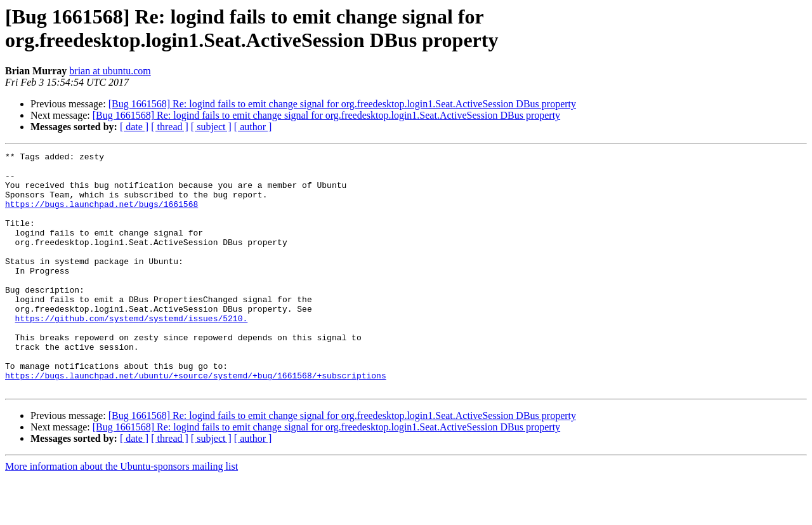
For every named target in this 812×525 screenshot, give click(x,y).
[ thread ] (170, 127)
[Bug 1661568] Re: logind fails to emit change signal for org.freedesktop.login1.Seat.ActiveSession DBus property (342, 104)
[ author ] (253, 127)
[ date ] (134, 127)
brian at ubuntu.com (110, 71)
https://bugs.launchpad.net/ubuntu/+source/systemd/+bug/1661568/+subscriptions (196, 421)
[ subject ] (211, 127)
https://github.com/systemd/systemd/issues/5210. (132, 352)
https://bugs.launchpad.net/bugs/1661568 (101, 215)
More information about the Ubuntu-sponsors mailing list (121, 514)
